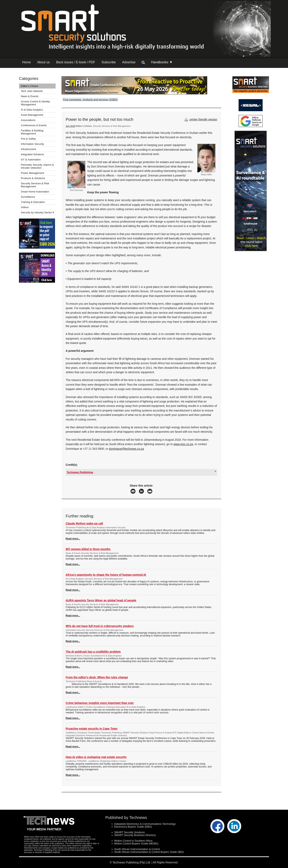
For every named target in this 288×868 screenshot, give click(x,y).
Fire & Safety (28, 139)
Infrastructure (28, 149)
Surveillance (28, 197)
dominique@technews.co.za (126, 449)
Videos (25, 207)
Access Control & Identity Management (35, 103)
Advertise (129, 62)
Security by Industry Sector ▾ (37, 212)
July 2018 (70, 126)
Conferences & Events (34, 125)
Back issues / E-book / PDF (76, 62)
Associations (28, 120)
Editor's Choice (29, 86)
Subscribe (109, 62)
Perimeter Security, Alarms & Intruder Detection (37, 166)
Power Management (32, 173)
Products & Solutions (33, 178)
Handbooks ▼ (162, 62)
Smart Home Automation (35, 192)
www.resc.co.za (183, 444)
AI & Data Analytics (32, 110)
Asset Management (32, 115)
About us (43, 62)
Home (26, 62)
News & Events (30, 96)
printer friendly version (200, 119)
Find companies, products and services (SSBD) (90, 99)
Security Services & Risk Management (35, 185)
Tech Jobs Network (32, 91)
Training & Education (33, 202)
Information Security (32, 144)
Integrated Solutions (32, 154)
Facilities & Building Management (32, 132)
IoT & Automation (31, 160)
